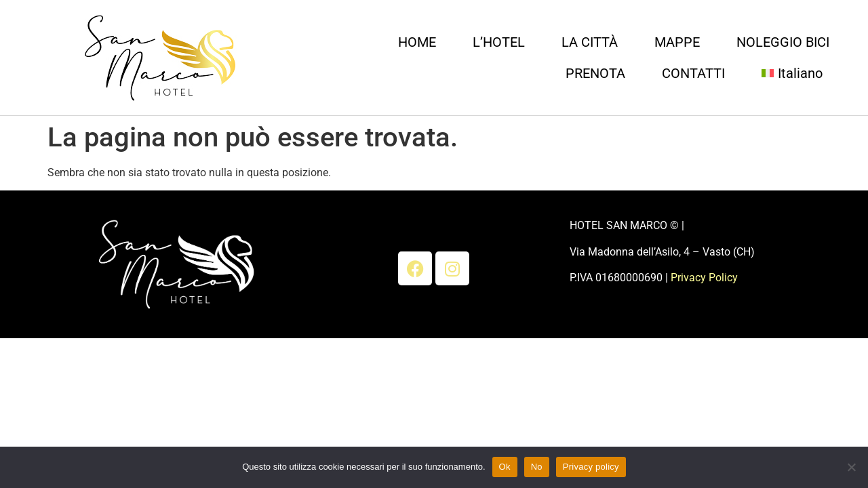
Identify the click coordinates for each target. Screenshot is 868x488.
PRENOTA (595, 73)
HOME (417, 42)
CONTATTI (693, 73)
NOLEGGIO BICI (783, 42)
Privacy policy (591, 467)
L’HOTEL (499, 42)
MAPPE (677, 42)
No (537, 467)
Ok (505, 467)
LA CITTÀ (590, 42)
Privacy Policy (704, 278)
